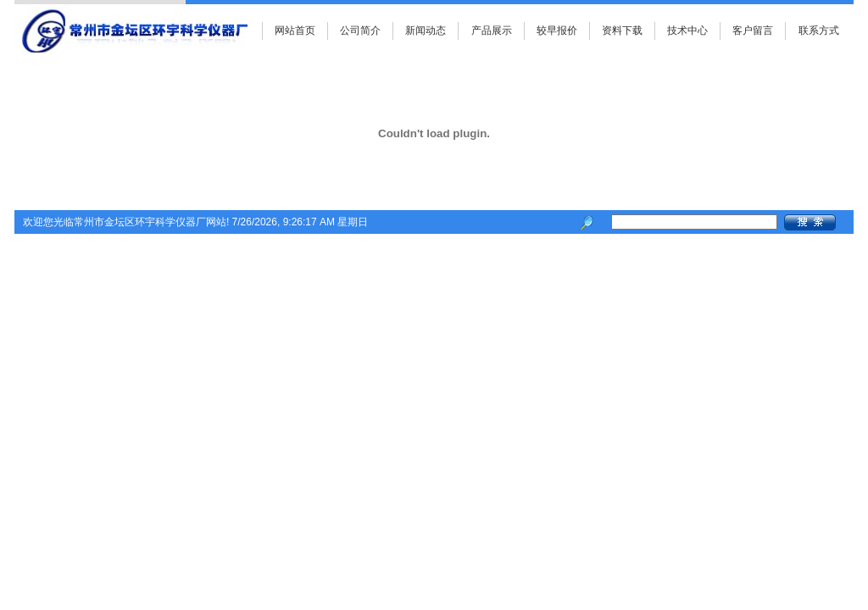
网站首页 (295, 30)
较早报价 (557, 30)
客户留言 (753, 30)
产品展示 (492, 30)
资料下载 (622, 30)
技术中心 (687, 30)
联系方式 (819, 30)
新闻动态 (426, 30)
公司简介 (360, 30)
